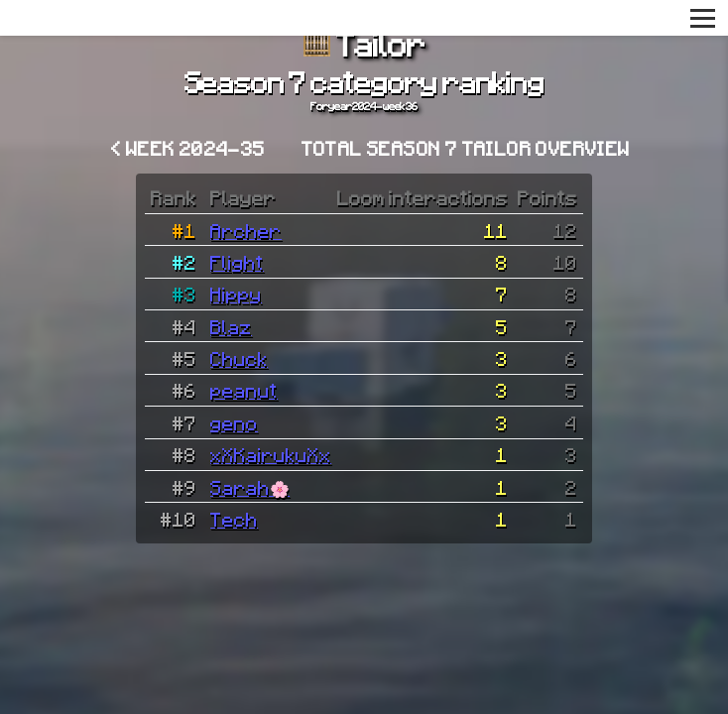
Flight (237, 262)
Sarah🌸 (250, 487)
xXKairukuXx (271, 454)
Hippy (236, 294)
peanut (244, 390)
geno (234, 422)
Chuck (239, 358)
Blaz (231, 326)
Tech (234, 519)
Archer (246, 230)
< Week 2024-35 (188, 148)
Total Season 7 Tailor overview (466, 148)
